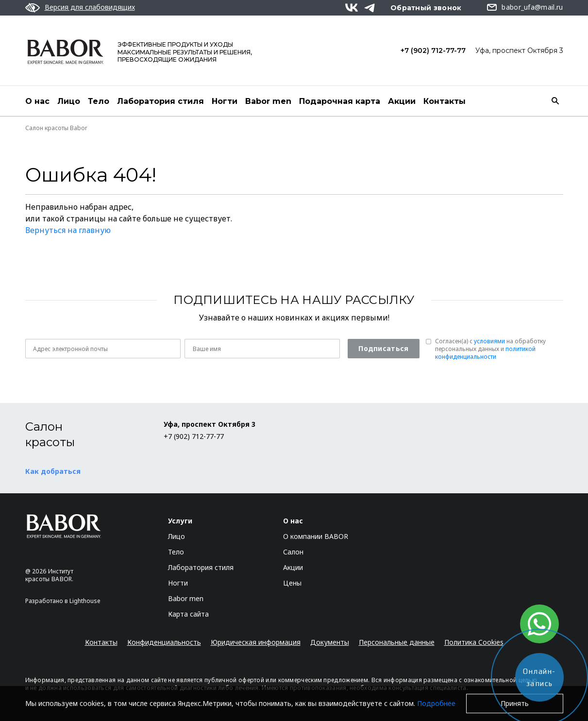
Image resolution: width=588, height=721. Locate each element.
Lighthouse (85, 601)
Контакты (445, 101)
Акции (402, 101)
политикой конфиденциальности (485, 353)
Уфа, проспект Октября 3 (519, 50)
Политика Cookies (474, 642)
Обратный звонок (426, 8)
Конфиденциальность (164, 642)
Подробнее (436, 703)
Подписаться (383, 348)
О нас (37, 101)
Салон (293, 552)
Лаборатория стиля (160, 101)
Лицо (69, 101)
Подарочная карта (340, 101)
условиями (489, 341)
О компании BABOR (316, 536)
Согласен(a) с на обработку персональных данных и (490, 349)
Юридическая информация (256, 642)
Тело (99, 101)
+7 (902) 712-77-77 (433, 50)
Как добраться (53, 471)
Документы (330, 642)
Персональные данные (397, 642)
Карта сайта (188, 614)
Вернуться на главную (68, 230)
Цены (292, 583)
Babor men (268, 101)
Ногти (225, 101)
